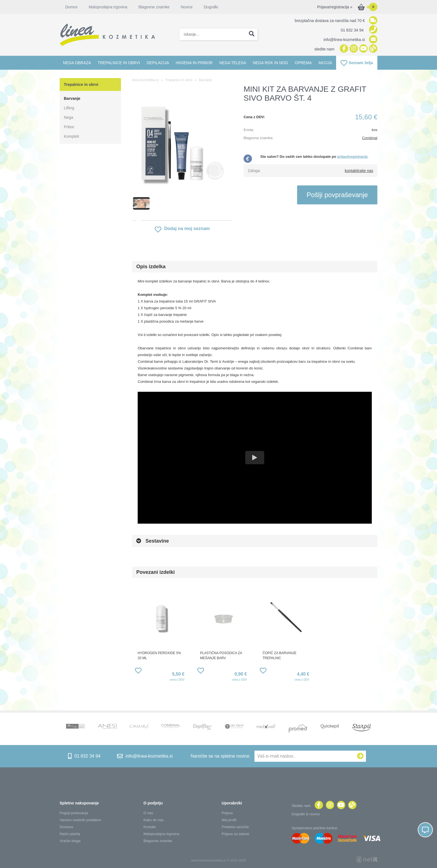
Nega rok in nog (270, 63)
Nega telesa (233, 63)
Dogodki (211, 7)
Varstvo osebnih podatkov (80, 820)
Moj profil (229, 820)
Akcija (325, 63)
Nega (68, 117)
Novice (187, 7)
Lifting (69, 108)
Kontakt (150, 827)
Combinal (370, 138)
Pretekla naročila (235, 827)
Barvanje (72, 98)
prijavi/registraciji (352, 157)
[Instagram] (353, 49)
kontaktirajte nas (359, 171)
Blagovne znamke (154, 7)
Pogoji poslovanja (74, 813)
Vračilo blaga (70, 841)
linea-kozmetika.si (145, 80)
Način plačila (70, 834)
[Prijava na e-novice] (360, 756)
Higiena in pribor (194, 63)
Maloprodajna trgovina (108, 7)
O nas (148, 813)
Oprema (303, 63)
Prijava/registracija (335, 7)
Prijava (227, 813)
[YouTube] (363, 49)
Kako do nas (154, 820)
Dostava (66, 827)
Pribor (69, 127)
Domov (71, 7)
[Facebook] (343, 49)
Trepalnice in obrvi (119, 63)
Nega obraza (77, 63)
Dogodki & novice (306, 814)
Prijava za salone (235, 834)
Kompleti (71, 136)
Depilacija (158, 63)
